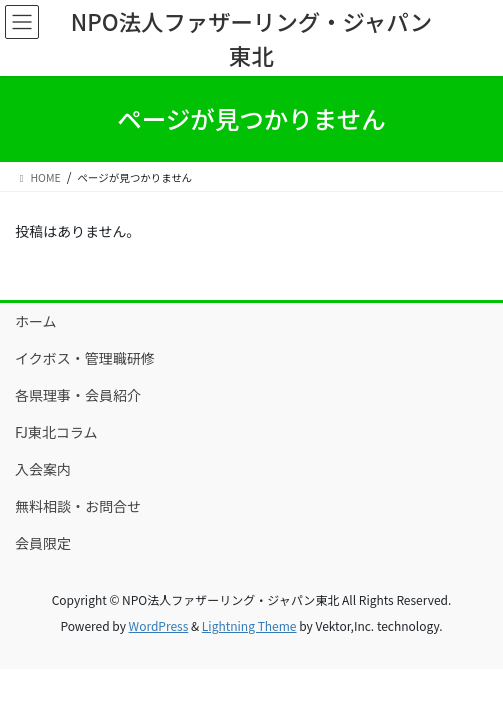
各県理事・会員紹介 (78, 395)
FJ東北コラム (56, 432)
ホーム (36, 321)
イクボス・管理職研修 (85, 358)
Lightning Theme (249, 625)
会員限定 (43, 543)
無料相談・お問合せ (78, 506)
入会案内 (43, 469)
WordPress (159, 625)
